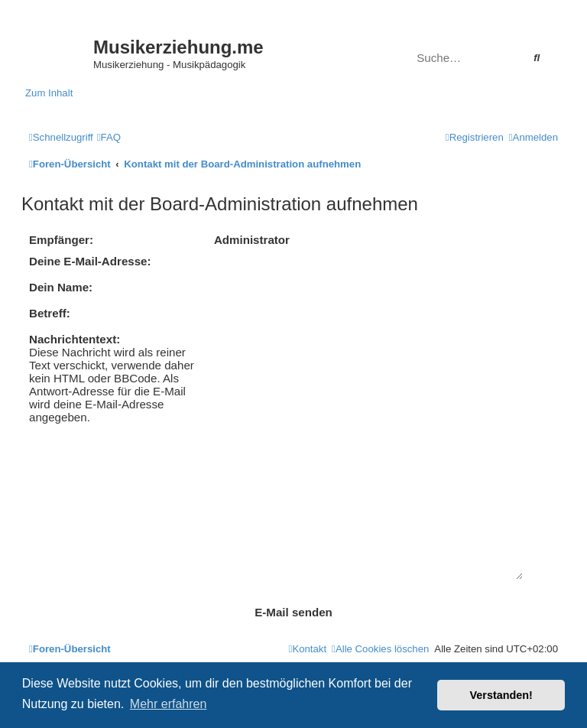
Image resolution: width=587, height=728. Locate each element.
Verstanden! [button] (501, 695)
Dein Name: (61, 287)
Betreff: (50, 313)
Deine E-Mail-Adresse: (90, 261)
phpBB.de (354, 641)
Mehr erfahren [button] (169, 704)
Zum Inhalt (49, 93)
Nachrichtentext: (75, 339)
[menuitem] (109, 137)
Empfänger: (61, 240)
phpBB (246, 625)
